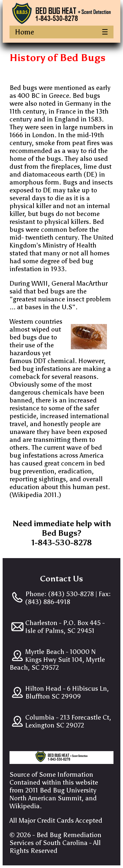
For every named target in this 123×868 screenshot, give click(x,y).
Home (24, 32)
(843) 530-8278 (70, 594)
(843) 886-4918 (48, 602)
